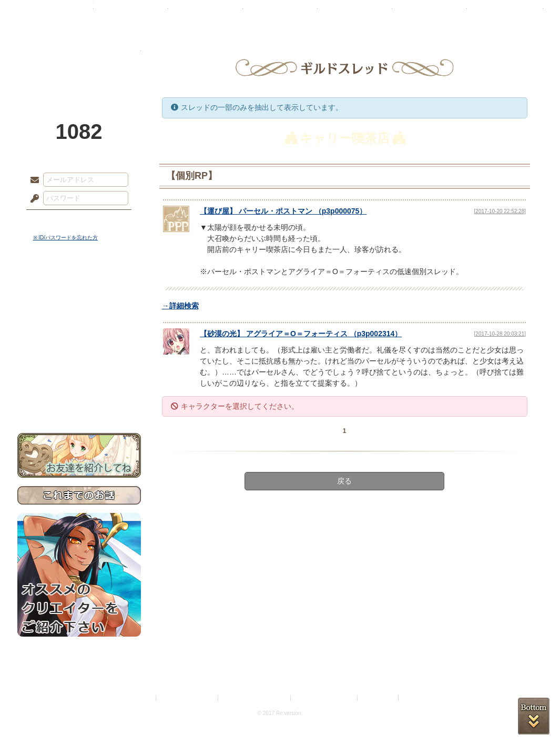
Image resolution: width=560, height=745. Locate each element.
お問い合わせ (79, 400)
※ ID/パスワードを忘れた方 (66, 238)
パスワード (32, 199)
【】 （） (283, 211)
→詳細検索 (180, 306)
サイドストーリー (79, 305)
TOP (55, 13)
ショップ (430, 13)
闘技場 (505, 13)
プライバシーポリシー (188, 698)
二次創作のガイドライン (324, 698)
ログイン (54, 220)
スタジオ (355, 13)
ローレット (206, 13)
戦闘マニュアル (79, 366)
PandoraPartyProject (79, 58)
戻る (344, 481)
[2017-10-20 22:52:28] (500, 211)
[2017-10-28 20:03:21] (500, 334)
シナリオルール (79, 340)
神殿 (131, 13)
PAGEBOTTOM (534, 716)
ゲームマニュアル (79, 324)
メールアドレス (32, 180)
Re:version (416, 698)
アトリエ (280, 13)
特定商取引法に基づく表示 (255, 698)
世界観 (79, 287)
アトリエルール (79, 353)
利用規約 (141, 698)
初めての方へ (79, 382)
